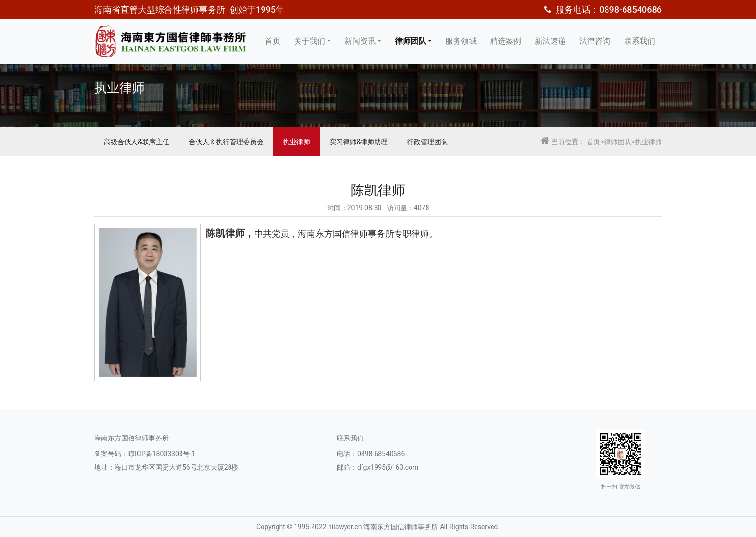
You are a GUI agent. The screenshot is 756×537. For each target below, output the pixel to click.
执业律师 (296, 142)
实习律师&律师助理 (359, 142)
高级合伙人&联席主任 (137, 142)
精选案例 (506, 41)
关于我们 (310, 41)
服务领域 (461, 41)
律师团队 (411, 41)
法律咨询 (595, 41)
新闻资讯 (360, 41)
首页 (273, 41)
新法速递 (550, 41)
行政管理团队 (427, 142)
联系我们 (640, 41)
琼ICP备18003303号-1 (162, 454)
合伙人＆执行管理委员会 (226, 142)
